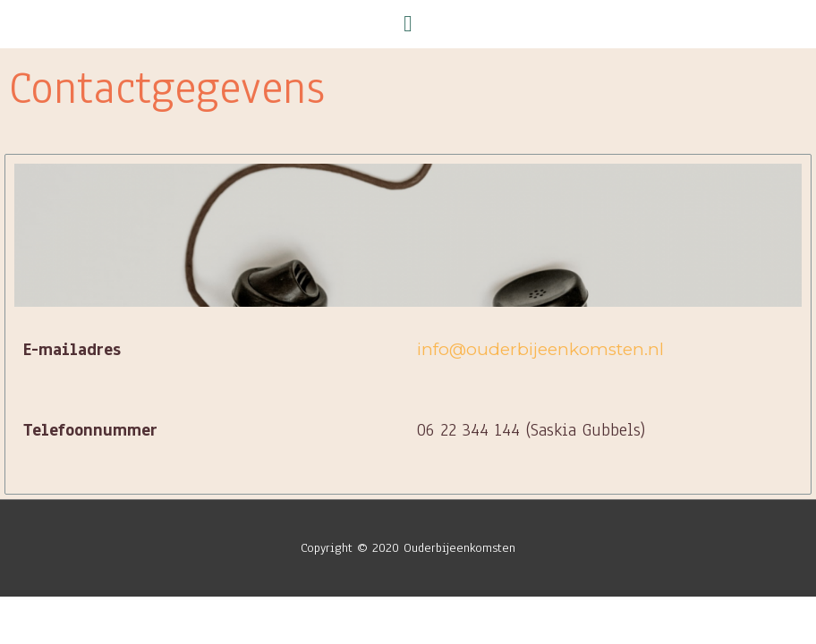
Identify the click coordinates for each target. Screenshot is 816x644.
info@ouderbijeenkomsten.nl (540, 349)
